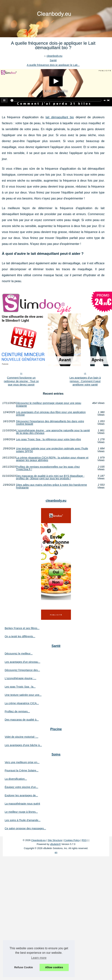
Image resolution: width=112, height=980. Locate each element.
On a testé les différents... (20, 636)
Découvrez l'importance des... (22, 670)
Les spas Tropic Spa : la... (20, 687)
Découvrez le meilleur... (19, 654)
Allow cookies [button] (54, 967)
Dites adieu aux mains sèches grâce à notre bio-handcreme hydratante (52, 486)
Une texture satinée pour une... (23, 695)
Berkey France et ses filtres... (22, 628)
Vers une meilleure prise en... (22, 762)
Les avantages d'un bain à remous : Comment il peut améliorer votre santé (85, 381)
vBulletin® (55, 844)
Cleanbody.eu (38, 840)
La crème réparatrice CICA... (22, 703)
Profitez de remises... (17, 711)
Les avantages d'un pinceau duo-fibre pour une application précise (51, 414)
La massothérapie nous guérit (22, 804)
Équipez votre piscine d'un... (21, 787)
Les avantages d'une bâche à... (23, 745)
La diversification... (16, 779)
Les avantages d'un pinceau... (22, 662)
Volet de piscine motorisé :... (21, 737)
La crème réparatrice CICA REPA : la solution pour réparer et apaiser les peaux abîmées (52, 459)
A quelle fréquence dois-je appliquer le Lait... (53, 65)
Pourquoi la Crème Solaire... (22, 770)
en (56, 852)
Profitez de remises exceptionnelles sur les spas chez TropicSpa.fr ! (48, 468)
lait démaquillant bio (60, 117)
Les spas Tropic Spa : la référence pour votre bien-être (49, 439)
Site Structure (55, 840)
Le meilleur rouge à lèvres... (21, 812)
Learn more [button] (39, 958)
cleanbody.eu (55, 56)
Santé (53, 60)
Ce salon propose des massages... (25, 828)
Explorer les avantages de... (21, 795)
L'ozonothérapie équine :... (20, 678)
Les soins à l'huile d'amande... (23, 820)
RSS (84, 840)
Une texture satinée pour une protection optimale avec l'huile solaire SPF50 (52, 450)
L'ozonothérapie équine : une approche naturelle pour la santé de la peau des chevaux (53, 432)
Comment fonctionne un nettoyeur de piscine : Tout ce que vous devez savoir (21, 381)
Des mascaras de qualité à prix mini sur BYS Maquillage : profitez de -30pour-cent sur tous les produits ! (50, 477)
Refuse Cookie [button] (24, 967)
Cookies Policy (72, 840)
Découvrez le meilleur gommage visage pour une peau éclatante (49, 404)
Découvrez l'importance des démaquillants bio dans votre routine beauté (50, 423)
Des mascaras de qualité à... (22, 720)
